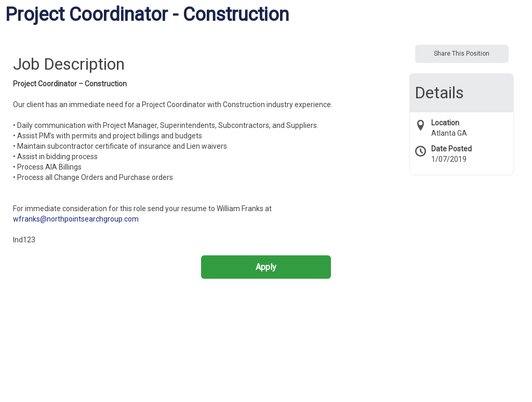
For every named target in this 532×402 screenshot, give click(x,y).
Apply (266, 267)
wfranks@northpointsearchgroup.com (76, 219)
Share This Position (462, 54)
